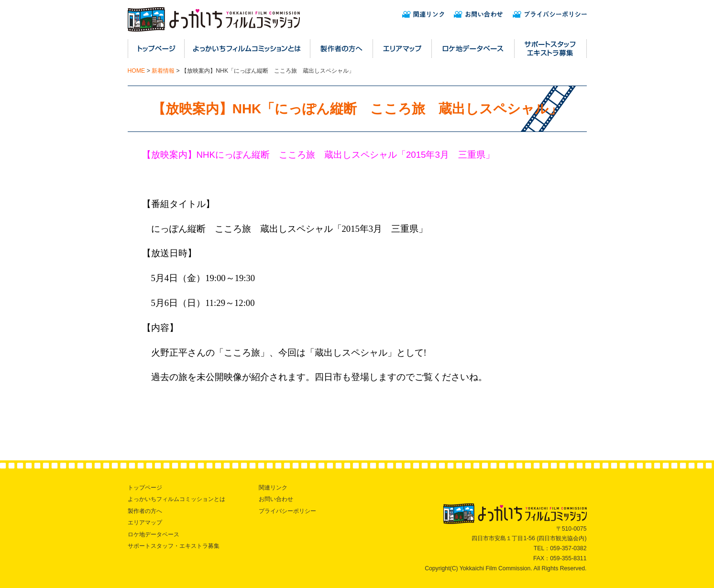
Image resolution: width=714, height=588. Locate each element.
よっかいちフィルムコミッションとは (176, 499)
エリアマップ (145, 523)
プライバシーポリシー (287, 511)
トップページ (145, 488)
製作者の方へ (145, 511)
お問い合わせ (276, 499)
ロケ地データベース (154, 534)
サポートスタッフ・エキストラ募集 (174, 546)
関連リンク (273, 488)
